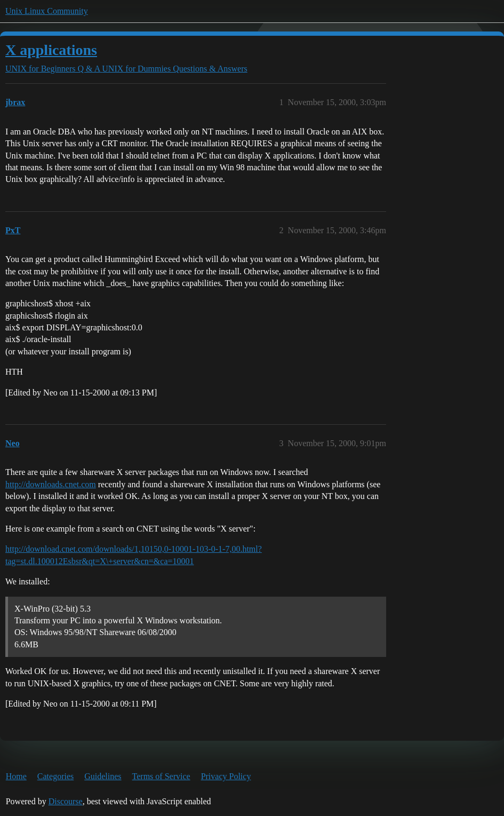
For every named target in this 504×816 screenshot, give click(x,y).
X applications (51, 50)
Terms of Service (161, 776)
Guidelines (103, 776)
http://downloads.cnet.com (51, 484)
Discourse (66, 801)
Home (16, 776)
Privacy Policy (226, 776)
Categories (55, 776)
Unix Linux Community (47, 11)
